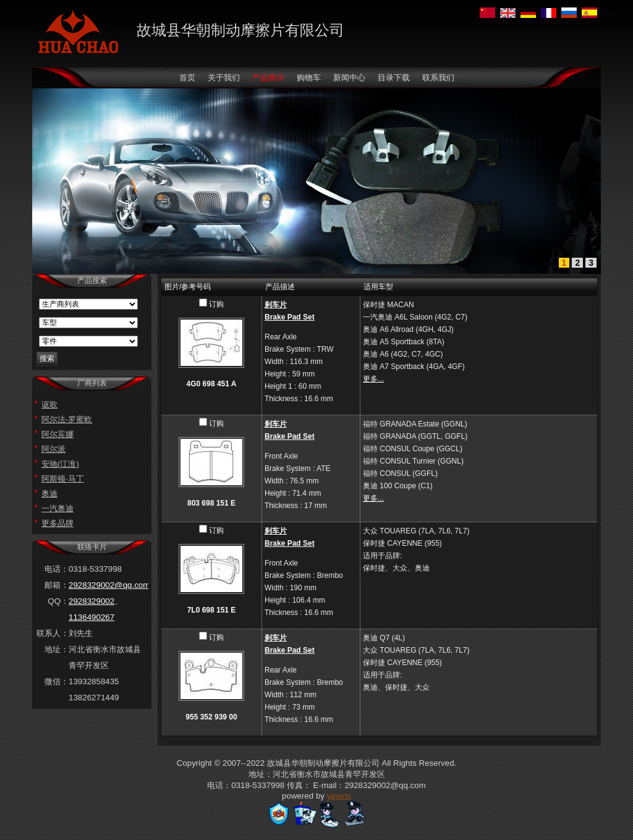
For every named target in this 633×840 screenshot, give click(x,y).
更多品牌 (57, 523)
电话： (57, 569)
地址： (57, 649)
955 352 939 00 (211, 717)
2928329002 (91, 601)
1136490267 (91, 617)
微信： (57, 681)
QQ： (58, 601)
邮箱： (57, 585)
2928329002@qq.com (109, 585)
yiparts (339, 796)
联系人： (53, 633)
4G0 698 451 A (212, 384)
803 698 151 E (211, 503)
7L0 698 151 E (212, 610)
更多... (373, 379)
